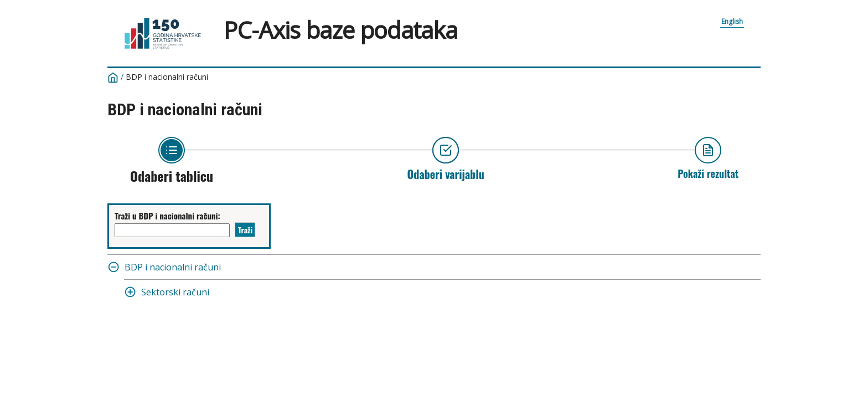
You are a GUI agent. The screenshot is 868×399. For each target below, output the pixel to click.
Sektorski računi (175, 292)
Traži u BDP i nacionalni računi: (167, 216)
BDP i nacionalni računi (167, 77)
